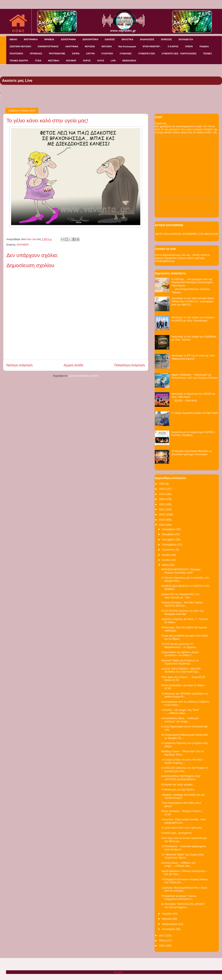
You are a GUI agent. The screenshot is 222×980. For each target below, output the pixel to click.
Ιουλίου (167, 555)
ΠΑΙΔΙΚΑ (204, 46)
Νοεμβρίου (169, 534)
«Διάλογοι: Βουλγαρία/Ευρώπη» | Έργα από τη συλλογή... (184, 889)
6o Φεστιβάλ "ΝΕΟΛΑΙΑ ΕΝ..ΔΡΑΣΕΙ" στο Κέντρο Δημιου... (183, 906)
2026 (162, 484)
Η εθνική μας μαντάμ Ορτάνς (178, 789)
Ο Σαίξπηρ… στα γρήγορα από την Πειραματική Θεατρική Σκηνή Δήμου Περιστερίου (192, 282)
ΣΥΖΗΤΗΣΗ (107, 54)
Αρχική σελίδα (73, 365)
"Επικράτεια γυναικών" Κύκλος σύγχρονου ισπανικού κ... (179, 898)
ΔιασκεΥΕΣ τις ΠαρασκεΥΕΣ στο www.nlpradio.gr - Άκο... (180, 596)
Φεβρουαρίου (170, 924)
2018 (162, 525)
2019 (162, 520)
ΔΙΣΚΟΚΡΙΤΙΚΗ (90, 39)
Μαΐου (166, 565)
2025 (162, 489)
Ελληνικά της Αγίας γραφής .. (178, 784)
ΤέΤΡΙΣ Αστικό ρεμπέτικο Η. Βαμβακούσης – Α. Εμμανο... (180, 645)
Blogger (118, 972)
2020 (162, 514)
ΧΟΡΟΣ (87, 61)
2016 (162, 941)
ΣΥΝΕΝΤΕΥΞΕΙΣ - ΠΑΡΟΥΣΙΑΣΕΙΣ (179, 54)
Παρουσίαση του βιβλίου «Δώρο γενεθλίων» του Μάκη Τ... (180, 654)
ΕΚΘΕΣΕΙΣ (166, 39)
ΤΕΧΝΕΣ (208, 54)
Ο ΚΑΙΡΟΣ (173, 46)
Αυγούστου (169, 550)
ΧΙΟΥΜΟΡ (71, 61)
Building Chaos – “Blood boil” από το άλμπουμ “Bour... (183, 753)
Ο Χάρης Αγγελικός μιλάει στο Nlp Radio (195, 413)
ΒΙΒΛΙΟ (14, 39)
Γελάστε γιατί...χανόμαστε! (176, 833)
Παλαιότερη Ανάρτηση (130, 365)
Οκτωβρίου (169, 539)
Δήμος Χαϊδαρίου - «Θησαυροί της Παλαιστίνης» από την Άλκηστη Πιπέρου (195, 376)
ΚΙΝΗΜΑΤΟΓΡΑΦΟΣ (48, 46)
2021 (162, 509)
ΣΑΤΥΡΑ (90, 54)
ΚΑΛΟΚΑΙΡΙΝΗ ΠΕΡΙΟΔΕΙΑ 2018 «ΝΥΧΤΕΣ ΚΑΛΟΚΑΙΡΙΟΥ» (181, 778)
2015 (162, 946)
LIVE (113, 61)
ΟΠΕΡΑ (189, 46)
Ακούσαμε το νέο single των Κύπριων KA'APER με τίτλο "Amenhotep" (193, 319)
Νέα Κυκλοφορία (127, 46)
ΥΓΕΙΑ (38, 61)
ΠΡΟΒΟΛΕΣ (36, 54)
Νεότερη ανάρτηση (19, 365)
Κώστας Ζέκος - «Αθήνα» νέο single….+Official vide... (178, 864)
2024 (162, 494)
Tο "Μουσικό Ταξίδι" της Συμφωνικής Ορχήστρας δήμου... (182, 856)
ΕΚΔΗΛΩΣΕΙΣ (147, 39)
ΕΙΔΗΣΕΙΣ (110, 39)
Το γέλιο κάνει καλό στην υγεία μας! (182, 828)
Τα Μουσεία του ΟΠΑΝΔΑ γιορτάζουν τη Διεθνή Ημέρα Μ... (184, 695)
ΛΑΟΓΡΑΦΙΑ (72, 46)
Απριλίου (168, 914)
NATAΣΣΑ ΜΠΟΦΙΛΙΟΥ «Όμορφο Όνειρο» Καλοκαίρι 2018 (181, 571)
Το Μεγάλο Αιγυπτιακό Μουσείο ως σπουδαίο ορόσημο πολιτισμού (192, 453)
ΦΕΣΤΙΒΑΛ (54, 61)
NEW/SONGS (129, 61)
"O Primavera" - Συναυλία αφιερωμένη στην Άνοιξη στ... (183, 848)
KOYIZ (101, 61)
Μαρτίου (167, 919)
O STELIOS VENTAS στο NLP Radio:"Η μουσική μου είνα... (185, 769)
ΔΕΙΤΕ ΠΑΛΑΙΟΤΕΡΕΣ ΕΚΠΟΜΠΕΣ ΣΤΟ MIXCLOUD (187, 234)
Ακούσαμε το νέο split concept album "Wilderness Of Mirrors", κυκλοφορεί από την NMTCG (193, 301)
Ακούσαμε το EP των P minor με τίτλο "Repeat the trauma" (193, 357)
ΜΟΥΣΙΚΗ (107, 46)
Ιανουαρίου (169, 929)
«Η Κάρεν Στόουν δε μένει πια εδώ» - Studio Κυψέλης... (183, 761)
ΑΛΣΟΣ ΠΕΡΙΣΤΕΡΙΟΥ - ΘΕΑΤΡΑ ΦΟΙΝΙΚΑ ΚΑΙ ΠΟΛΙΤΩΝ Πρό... (181, 670)
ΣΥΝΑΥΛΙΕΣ (126, 54)
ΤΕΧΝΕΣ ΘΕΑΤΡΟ (19, 61)
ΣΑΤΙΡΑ (76, 54)
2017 (162, 935)
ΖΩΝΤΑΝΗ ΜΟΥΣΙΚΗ (20, 46)
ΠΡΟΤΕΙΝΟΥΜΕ (57, 54)
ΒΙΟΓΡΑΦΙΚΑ (31, 39)
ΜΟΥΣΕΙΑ (90, 46)
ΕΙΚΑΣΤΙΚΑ (127, 39)
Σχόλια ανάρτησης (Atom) (83, 376)
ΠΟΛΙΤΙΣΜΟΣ (16, 54)
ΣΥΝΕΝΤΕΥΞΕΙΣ (147, 54)
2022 (162, 504)
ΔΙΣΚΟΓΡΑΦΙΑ (68, 39)
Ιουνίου (167, 560)
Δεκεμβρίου (169, 529)
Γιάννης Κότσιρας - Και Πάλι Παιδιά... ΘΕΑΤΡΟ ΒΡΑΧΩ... (183, 604)
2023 (162, 499)
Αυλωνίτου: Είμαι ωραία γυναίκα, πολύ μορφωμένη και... (184, 821)
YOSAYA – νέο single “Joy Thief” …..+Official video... (180, 712)
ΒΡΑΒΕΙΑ (49, 39)
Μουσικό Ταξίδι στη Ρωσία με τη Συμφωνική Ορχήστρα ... (180, 662)
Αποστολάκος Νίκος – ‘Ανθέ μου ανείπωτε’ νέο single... (180, 720)
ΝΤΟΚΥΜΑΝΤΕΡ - (152, 46)
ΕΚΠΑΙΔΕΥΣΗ (186, 39)
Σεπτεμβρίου (170, 545)
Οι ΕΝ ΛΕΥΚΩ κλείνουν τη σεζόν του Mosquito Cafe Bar (182, 612)
